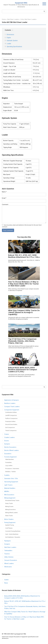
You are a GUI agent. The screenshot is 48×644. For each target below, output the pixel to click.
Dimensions (10, 34)
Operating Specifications (14, 46)
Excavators (8, 454)
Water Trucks (9, 516)
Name (4, 192)
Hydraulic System (12, 40)
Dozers (7, 441)
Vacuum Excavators (11, 560)
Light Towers (8, 485)
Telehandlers (8, 551)
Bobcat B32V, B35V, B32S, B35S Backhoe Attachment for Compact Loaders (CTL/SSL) (23, 370)
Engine (9, 38)
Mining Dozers (9, 506)
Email (4, 198)
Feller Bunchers (9, 459)
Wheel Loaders (9, 563)
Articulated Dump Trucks (12, 500)
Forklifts (7, 475)
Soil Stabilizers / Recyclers (13, 537)
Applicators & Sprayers (12, 400)
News (6, 583)
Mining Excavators (10, 509)
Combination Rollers (11, 412)
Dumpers (7, 444)
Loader (9, 44)
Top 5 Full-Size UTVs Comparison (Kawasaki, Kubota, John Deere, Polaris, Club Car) (22, 341)
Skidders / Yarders (10, 472)
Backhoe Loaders (10, 403)
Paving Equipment (10, 523)
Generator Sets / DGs (11, 478)
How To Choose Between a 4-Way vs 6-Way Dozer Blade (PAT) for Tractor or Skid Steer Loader (23, 284)
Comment (5, 204)
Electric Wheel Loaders (11, 450)
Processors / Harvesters (12, 468)
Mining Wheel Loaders (11, 513)
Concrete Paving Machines (13, 531)
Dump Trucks (9, 503)
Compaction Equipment (12, 410)
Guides (6, 580)
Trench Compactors (11, 430)
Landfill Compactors (11, 415)
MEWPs (7, 491)
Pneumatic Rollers (10, 421)
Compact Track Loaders (12, 407)
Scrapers (7, 544)
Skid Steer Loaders (10, 547)
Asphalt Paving (10, 525)
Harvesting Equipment (11, 482)
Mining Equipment (10, 498)
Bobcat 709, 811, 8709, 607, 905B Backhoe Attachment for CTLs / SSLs (24, 256)
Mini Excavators (9, 495)
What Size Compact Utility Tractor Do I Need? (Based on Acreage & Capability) (24, 312)
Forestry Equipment (10, 457)
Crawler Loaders (9, 437)
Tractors (7, 554)
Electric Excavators (10, 447)
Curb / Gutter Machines (12, 534)
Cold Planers (9, 528)
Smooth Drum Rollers (11, 424)
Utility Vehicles (9, 557)
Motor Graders (9, 519)
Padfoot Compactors (11, 418)
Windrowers (8, 567)
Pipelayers (8, 541)
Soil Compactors (10, 427)
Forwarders (8, 462)
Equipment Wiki (21, 3)
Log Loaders (9, 465)
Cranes (7, 434)
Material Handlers (10, 488)
